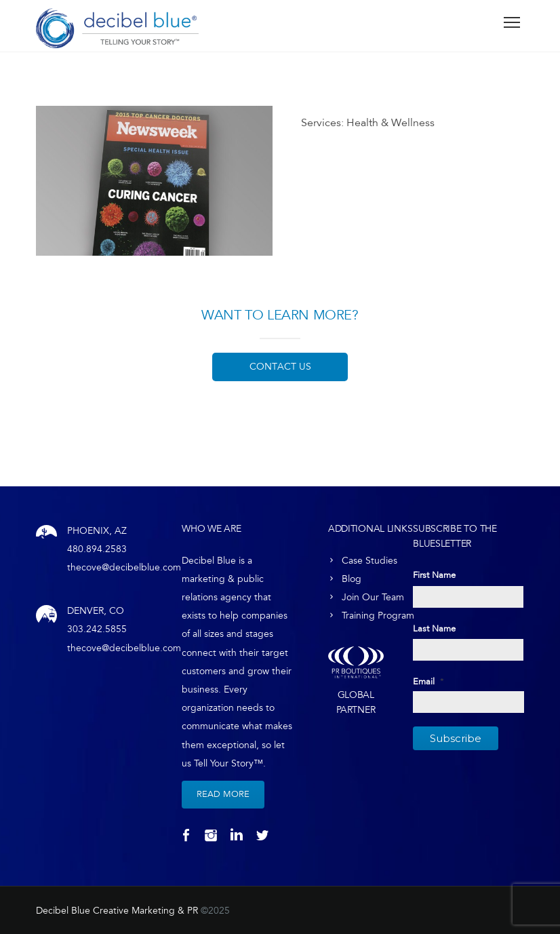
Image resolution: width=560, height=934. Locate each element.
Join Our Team (373, 597)
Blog (352, 579)
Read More (223, 794)
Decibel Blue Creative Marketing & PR (117, 911)
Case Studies (369, 561)
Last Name (434, 629)
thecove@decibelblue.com (124, 567)
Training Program (378, 616)
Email (428, 682)
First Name (434, 575)
